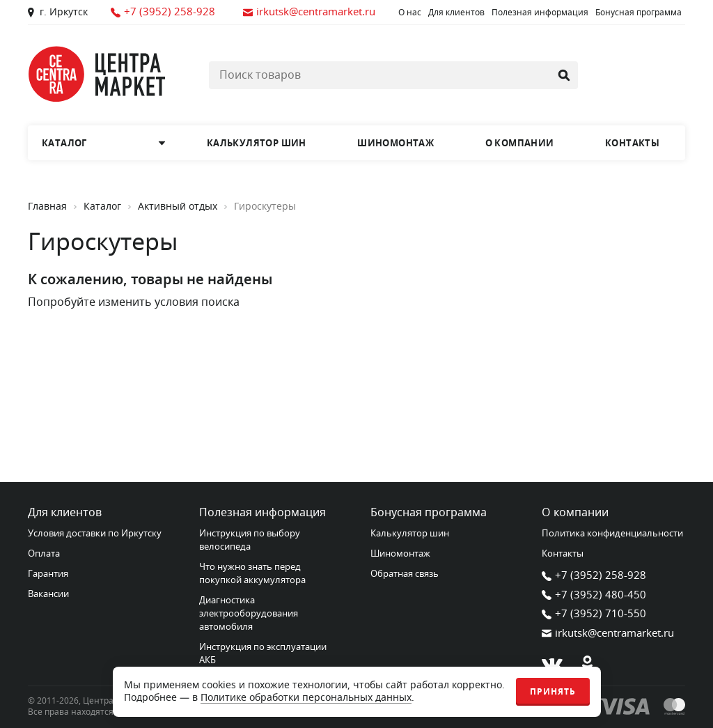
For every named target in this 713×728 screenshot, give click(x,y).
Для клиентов (456, 13)
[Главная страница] (97, 74)
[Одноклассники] (587, 665)
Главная (47, 207)
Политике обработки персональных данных (306, 698)
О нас (410, 13)
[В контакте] (552, 665)
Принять (553, 692)
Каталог (102, 207)
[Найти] (564, 75)
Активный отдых (178, 207)
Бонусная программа (638, 13)
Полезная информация (540, 13)
